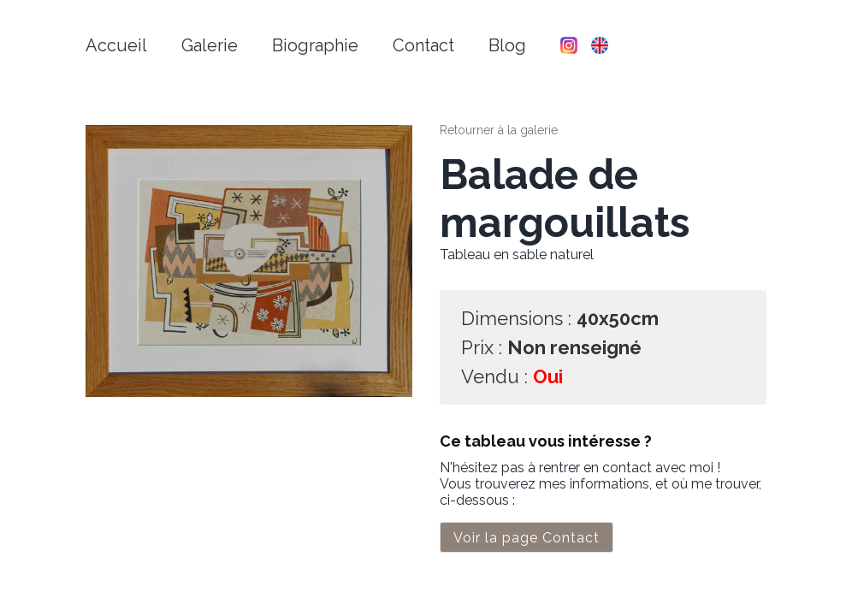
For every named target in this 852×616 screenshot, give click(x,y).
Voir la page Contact (527, 538)
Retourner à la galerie (499, 130)
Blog (507, 45)
